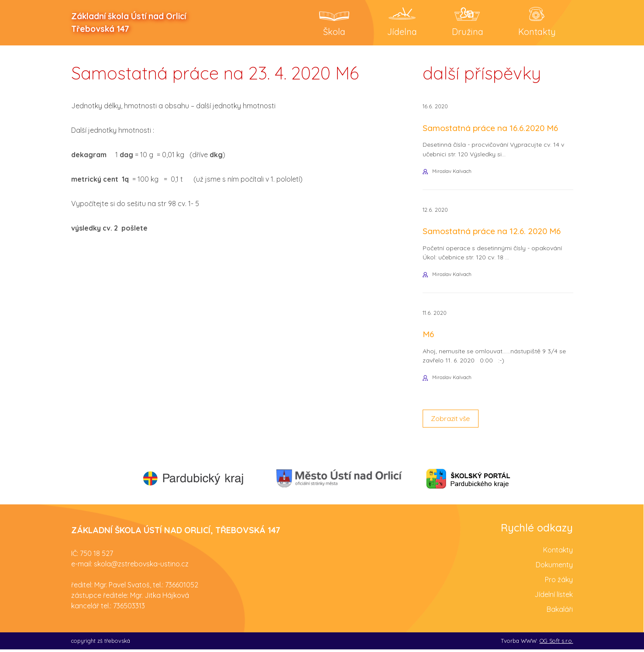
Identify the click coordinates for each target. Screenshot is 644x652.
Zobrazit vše (451, 421)
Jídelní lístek (554, 597)
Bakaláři (560, 611)
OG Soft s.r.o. (556, 643)
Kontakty (558, 552)
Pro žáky (559, 582)
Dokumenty (554, 567)
